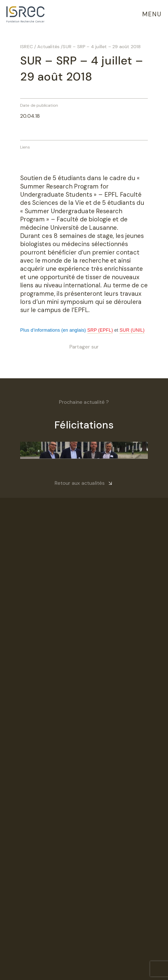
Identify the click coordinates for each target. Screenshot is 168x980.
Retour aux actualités (80, 483)
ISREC (27, 47)
